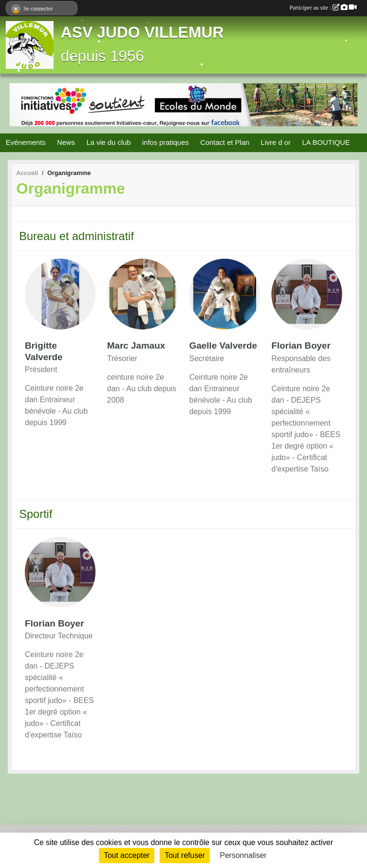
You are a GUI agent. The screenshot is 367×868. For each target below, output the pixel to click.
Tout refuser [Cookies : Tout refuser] (184, 855)
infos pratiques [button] (165, 142)
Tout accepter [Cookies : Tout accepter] (127, 855)
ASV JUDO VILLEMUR (142, 33)
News (66, 142)
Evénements (26, 142)
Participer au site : (323, 8)
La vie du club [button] (109, 142)
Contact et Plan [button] (225, 142)
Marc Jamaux (136, 346)
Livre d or (276, 142)
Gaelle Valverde (223, 346)
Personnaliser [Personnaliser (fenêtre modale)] (243, 855)
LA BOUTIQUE (326, 142)
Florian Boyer (301, 346)
